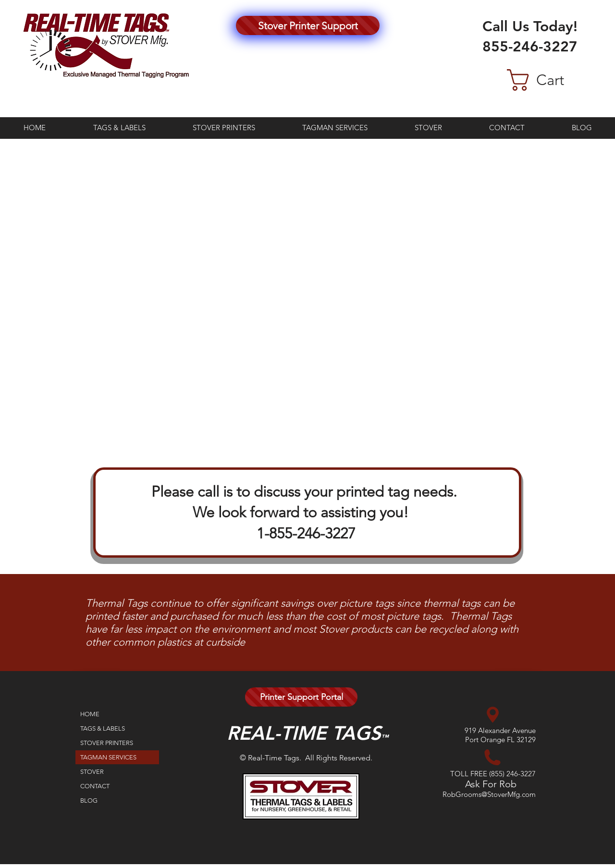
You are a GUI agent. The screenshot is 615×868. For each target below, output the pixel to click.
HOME (90, 714)
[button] (551, 80)
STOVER (92, 772)
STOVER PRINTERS (107, 743)
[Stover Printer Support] (308, 25)
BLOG (89, 801)
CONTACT (95, 786)
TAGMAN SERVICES (108, 757)
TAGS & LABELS (103, 728)
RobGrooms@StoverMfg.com (489, 794)
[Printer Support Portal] (301, 697)
